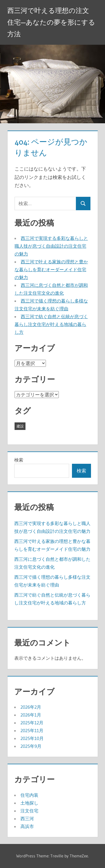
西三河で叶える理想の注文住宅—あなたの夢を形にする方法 (51, 22)
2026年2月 (31, 707)
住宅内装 (29, 795)
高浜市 (27, 826)
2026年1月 (31, 715)
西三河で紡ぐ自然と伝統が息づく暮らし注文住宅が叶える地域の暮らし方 (51, 324)
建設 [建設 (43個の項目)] (20, 426)
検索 (19, 460)
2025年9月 (31, 746)
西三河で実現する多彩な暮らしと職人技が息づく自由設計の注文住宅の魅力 (51, 246)
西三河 (27, 819)
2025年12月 (32, 723)
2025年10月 (32, 738)
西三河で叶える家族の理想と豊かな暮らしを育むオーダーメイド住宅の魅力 (51, 269)
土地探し (29, 803)
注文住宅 (29, 811)
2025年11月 (32, 730)
